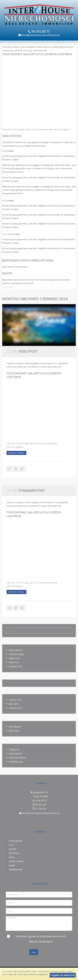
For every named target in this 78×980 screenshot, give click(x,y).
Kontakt (12, 849)
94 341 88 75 (41, 31)
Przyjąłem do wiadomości (63, 975)
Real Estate (14, 731)
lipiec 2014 (14, 704)
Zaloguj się (14, 749)
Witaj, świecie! (15, 650)
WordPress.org (16, 762)
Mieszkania (14, 853)
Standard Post (32, 491)
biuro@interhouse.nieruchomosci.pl (39, 35)
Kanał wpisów (15, 753)
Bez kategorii (15, 727)
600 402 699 (40, 805)
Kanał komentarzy (17, 758)
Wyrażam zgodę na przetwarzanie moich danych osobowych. (41, 939)
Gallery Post (14, 658)
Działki (12, 865)
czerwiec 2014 (15, 708)
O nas (11, 845)
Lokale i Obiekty (16, 861)
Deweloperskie (16, 869)
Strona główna (16, 841)
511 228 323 (40, 809)
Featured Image (16, 654)
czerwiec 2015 (15, 700)
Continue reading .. (16, 453)
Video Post (28, 351)
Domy (12, 857)
